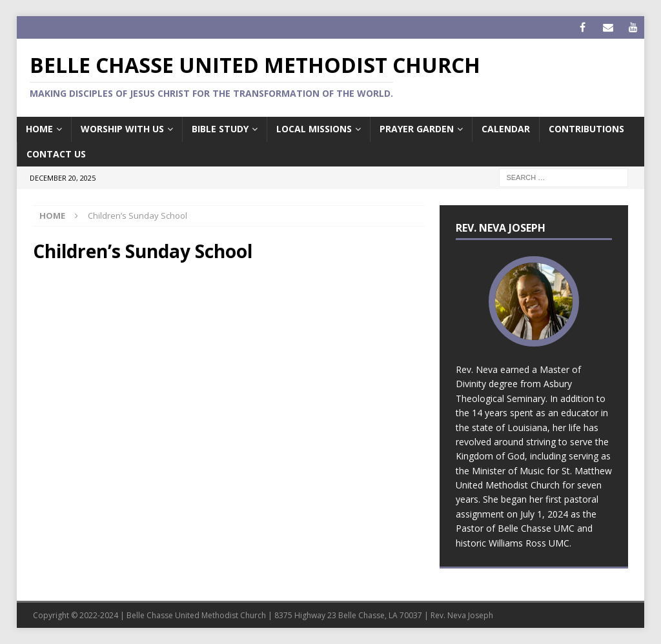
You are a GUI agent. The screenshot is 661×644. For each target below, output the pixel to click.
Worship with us (122, 129)
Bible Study (220, 129)
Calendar (506, 129)
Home (39, 129)
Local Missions (314, 129)
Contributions (586, 129)
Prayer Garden (417, 129)
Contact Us (56, 154)
